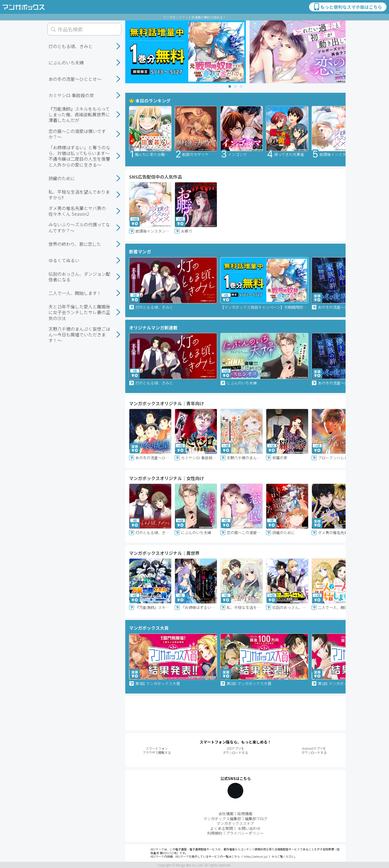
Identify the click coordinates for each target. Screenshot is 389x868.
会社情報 (226, 813)
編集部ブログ (256, 818)
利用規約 (215, 833)
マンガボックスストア (235, 823)
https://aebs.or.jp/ (256, 857)
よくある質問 (222, 828)
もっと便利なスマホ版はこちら (347, 7)
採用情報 (245, 813)
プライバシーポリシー (245, 833)
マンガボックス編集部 (222, 818)
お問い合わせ (249, 828)
